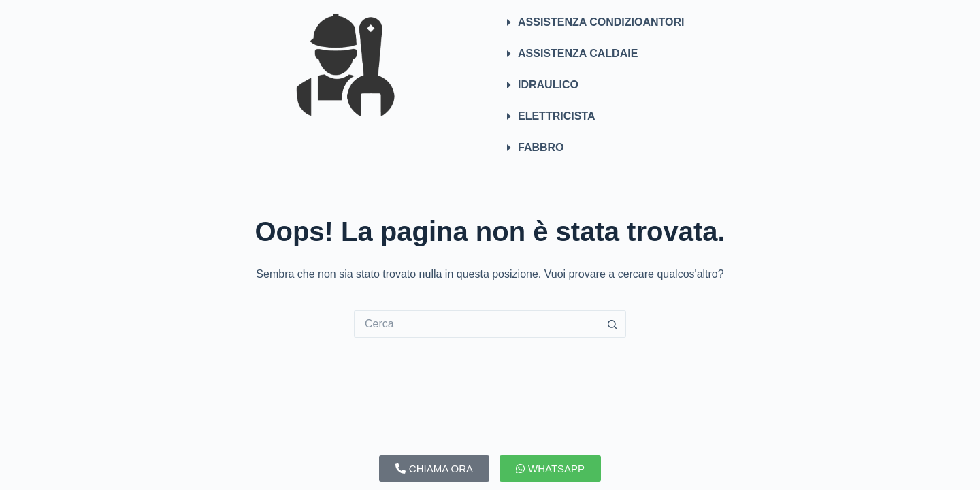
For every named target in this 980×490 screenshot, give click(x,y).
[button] (635, 22)
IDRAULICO (548, 85)
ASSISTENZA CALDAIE (578, 53)
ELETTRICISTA (556, 116)
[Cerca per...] (476, 324)
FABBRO (541, 147)
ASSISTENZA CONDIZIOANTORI (601, 22)
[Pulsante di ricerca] (612, 324)
